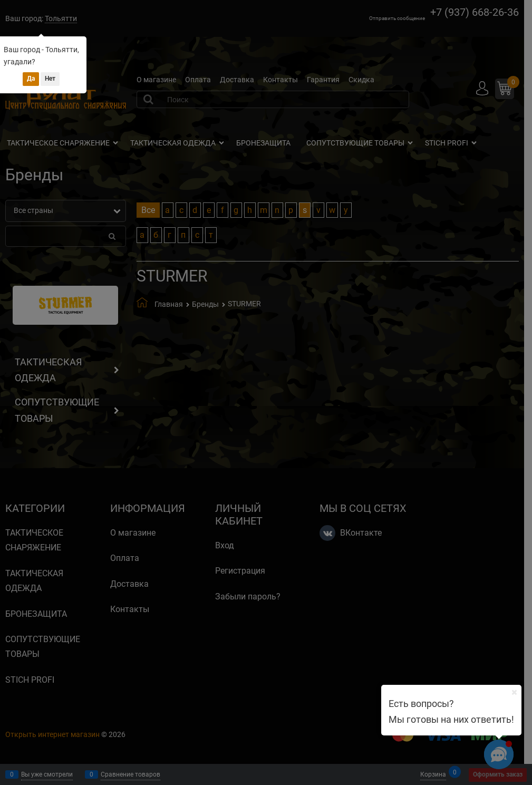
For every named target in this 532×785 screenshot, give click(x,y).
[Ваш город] (514, 692)
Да (31, 79)
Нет (50, 79)
